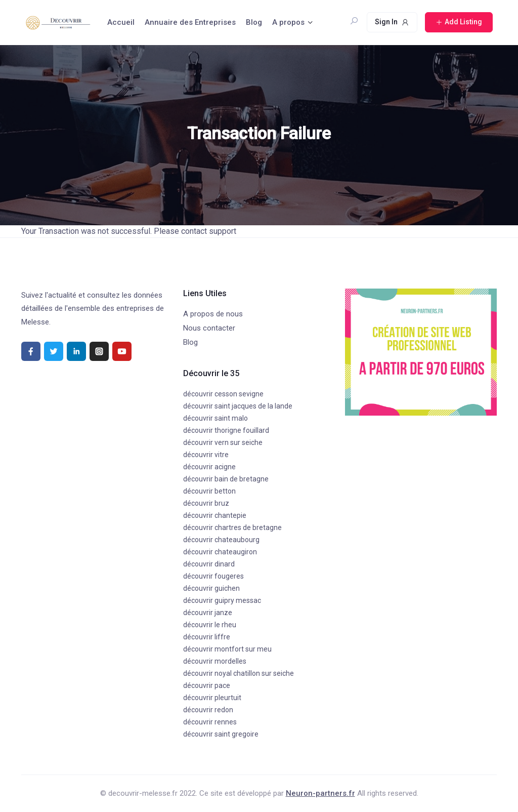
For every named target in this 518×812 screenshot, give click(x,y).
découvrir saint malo (215, 418)
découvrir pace (207, 685)
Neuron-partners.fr (320, 793)
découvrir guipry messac (222, 600)
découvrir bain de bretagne (226, 479)
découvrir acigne (209, 467)
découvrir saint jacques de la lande (238, 406)
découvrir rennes (210, 722)
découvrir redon (208, 710)
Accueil (121, 22)
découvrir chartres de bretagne (232, 527)
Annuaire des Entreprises (190, 22)
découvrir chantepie (215, 515)
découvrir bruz (206, 503)
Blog (254, 22)
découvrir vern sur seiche (223, 442)
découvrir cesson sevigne (223, 394)
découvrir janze (208, 613)
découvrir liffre (207, 637)
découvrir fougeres (213, 576)
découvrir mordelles (215, 661)
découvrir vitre (206, 455)
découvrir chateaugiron (220, 552)
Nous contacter (209, 328)
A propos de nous (213, 314)
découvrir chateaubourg (221, 540)
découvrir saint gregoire (221, 734)
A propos (288, 22)
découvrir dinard (209, 564)
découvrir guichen (211, 588)
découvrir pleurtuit (212, 698)
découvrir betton (209, 491)
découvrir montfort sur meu (227, 649)
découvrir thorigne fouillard (226, 430)
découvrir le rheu (210, 625)
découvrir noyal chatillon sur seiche (239, 673)
